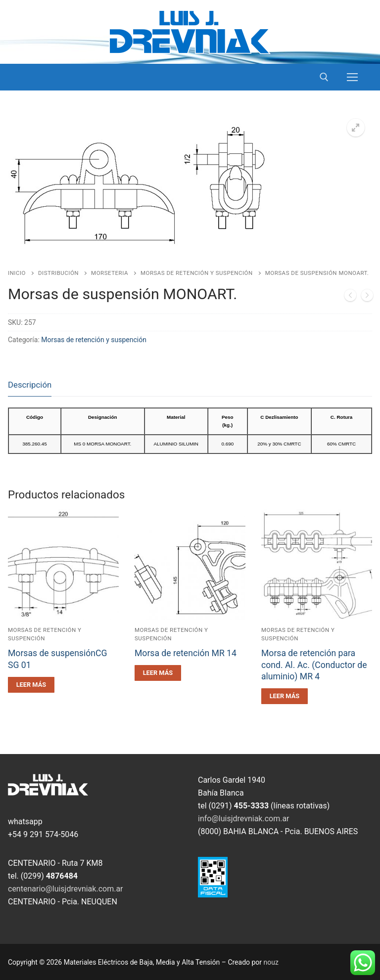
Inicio (17, 273)
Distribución (58, 273)
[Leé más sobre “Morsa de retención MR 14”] (158, 673)
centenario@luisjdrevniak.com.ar (66, 889)
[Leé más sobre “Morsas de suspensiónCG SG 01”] (31, 685)
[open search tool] (324, 77)
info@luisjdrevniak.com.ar (244, 819)
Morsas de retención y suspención (197, 273)
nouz (271, 962)
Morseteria (110, 273)
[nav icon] (352, 77)
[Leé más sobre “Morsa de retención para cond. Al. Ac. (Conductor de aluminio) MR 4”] (285, 696)
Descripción (30, 385)
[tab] (30, 385)
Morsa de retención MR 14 (186, 653)
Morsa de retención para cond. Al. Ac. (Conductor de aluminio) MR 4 (314, 665)
